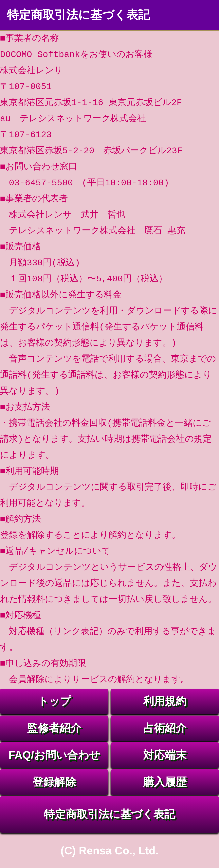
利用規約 (165, 701)
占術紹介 (165, 728)
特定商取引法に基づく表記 (109, 814)
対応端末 (165, 755)
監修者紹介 (54, 728)
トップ (54, 701)
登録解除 (54, 782)
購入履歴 (165, 782)
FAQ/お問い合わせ (54, 755)
